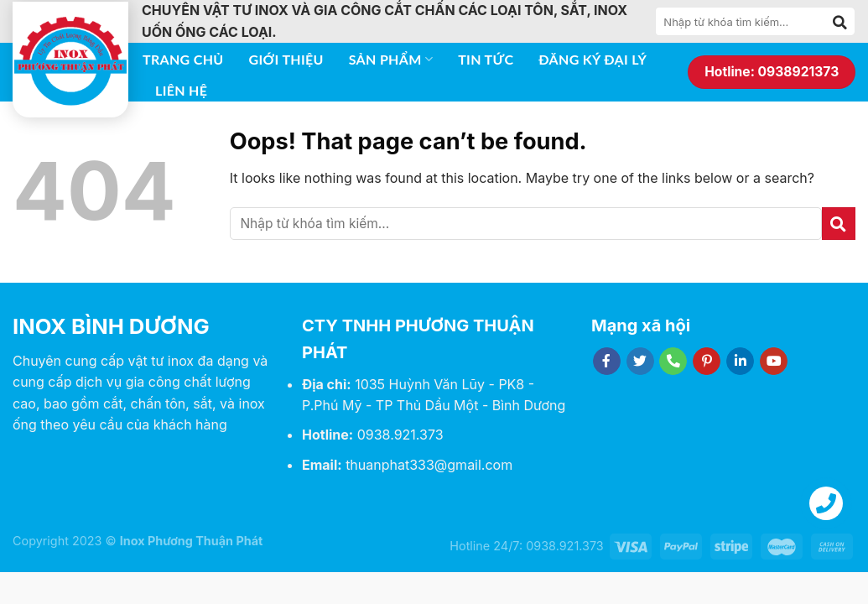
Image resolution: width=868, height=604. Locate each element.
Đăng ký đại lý (593, 59)
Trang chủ (183, 59)
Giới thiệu (286, 59)
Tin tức (486, 59)
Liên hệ (181, 90)
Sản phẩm (391, 60)
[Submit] (840, 22)
